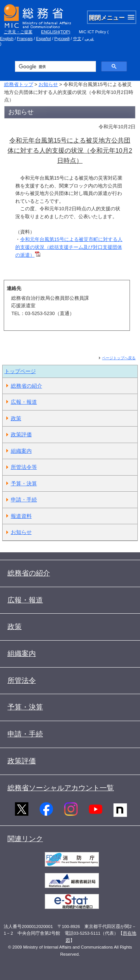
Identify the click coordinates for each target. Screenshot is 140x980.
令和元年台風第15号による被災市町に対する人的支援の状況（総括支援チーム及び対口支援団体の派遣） (69, 247)
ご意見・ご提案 (18, 32)
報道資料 (21, 516)
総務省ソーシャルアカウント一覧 (61, 788)
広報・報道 (24, 402)
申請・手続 (24, 500)
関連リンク (25, 839)
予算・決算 (24, 483)
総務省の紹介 (27, 386)
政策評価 (21, 434)
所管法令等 (24, 467)
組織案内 (21, 451)
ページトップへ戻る (119, 358)
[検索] (55, 67)
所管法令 (22, 680)
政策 (16, 418)
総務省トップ (19, 84)
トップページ (20, 371)
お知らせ (48, 84)
